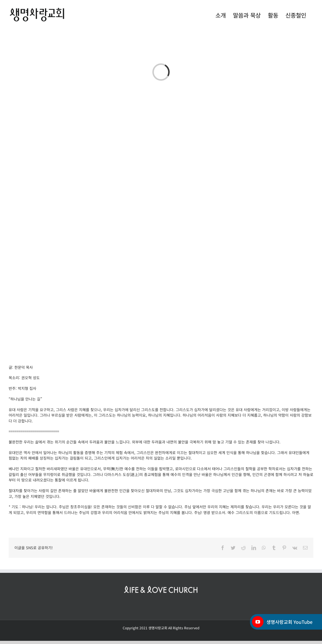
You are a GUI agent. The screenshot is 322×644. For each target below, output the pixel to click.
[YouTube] (258, 622)
